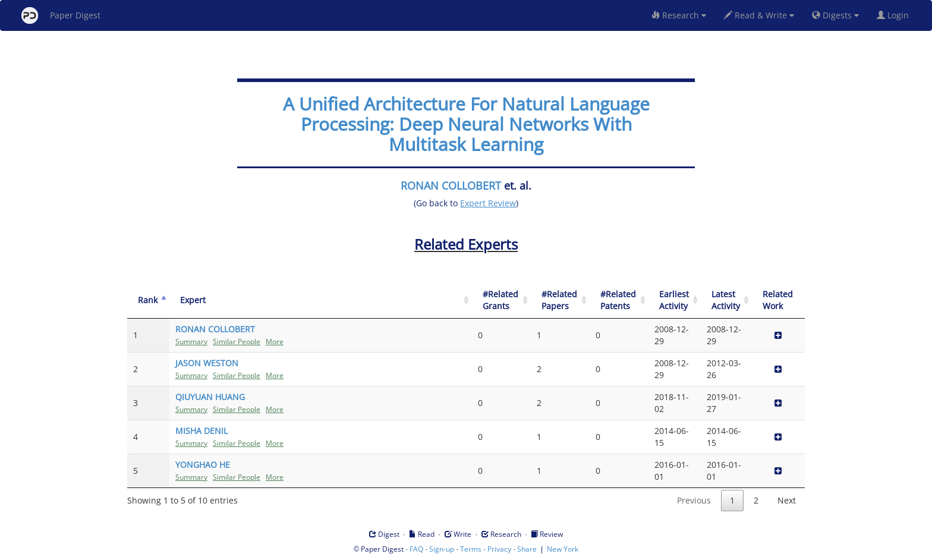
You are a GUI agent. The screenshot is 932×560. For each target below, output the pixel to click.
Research (679, 15)
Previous (694, 500)
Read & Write (759, 15)
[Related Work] (778, 301)
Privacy (499, 549)
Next (787, 500)
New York (563, 549)
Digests (835, 15)
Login (895, 15)
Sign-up (442, 549)
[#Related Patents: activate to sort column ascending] (619, 301)
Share (527, 549)
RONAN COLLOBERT (451, 185)
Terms (471, 549)
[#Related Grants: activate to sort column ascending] (501, 301)
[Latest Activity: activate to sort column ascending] (726, 301)
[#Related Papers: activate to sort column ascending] (560, 301)
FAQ (416, 549)
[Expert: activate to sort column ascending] (321, 301)
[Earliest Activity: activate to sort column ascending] (675, 301)
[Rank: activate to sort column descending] (148, 301)
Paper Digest (61, 15)
